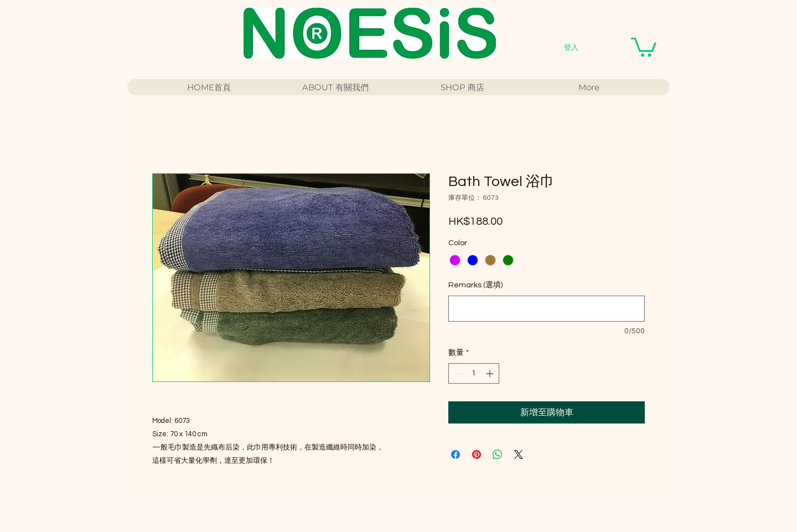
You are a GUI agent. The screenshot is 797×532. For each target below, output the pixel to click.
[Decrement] (457, 373)
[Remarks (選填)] (547, 309)
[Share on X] (519, 454)
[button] (644, 46)
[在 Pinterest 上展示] (477, 454)
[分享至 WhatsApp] (498, 454)
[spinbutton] (474, 373)
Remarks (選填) (475, 285)
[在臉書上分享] (456, 454)
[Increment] (491, 373)
